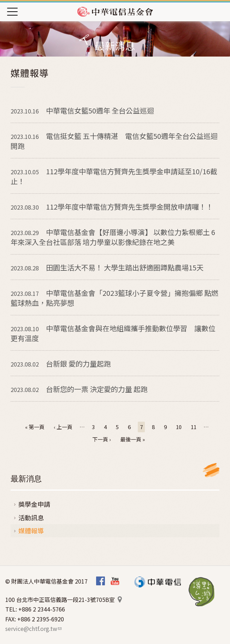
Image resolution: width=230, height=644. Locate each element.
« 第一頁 (35, 427)
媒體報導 (31, 531)
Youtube (115, 581)
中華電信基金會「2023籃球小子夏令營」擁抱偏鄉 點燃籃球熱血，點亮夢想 (114, 298)
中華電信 (158, 582)
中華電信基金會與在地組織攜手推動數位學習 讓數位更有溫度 (113, 333)
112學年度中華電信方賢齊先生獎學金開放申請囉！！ (112, 207)
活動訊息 (31, 517)
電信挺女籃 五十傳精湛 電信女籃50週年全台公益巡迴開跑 (114, 141)
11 (194, 427)
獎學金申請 (34, 504)
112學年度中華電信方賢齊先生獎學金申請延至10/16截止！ (114, 176)
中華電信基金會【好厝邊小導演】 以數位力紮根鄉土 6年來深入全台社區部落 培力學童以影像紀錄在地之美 (113, 237)
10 (179, 427)
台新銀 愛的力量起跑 (61, 364)
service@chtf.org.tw (33, 628)
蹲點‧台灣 (202, 592)
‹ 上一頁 (63, 427)
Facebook (101, 581)
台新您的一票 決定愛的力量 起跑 (79, 389)
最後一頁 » (132, 439)
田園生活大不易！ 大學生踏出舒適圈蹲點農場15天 (107, 267)
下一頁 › (102, 439)
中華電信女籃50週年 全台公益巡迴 (82, 110)
